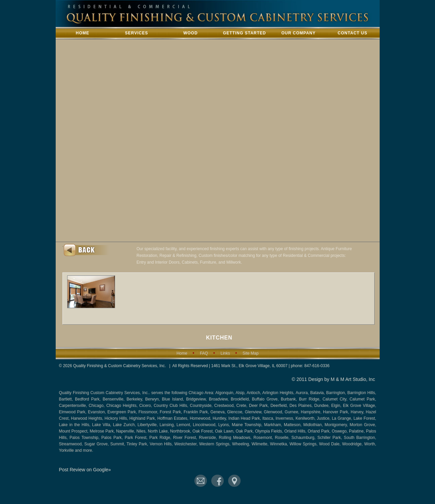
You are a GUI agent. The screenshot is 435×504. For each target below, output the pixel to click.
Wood (191, 33)
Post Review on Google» (85, 470)
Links (225, 353)
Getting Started (244, 33)
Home (83, 33)
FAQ (204, 353)
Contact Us (353, 33)
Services (136, 33)
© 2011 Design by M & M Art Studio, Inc (333, 379)
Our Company (298, 33)
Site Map (251, 353)
